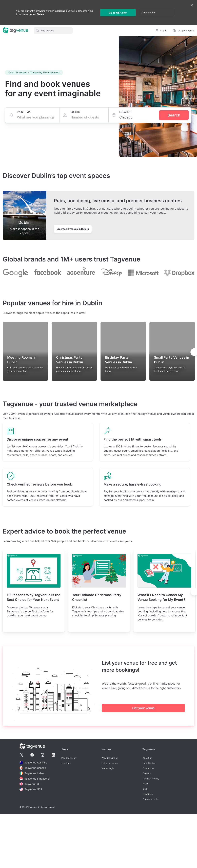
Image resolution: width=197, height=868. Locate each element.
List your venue (143, 708)
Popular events (150, 799)
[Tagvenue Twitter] (22, 755)
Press (145, 784)
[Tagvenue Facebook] (32, 755)
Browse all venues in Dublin (73, 229)
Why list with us (110, 758)
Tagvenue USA (31, 788)
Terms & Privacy (151, 778)
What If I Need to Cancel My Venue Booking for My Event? (161, 597)
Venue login (108, 768)
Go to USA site (118, 13)
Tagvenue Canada (33, 768)
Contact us (148, 768)
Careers (146, 773)
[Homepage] (15, 31)
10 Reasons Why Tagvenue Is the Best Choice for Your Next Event (34, 597)
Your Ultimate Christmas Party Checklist (97, 597)
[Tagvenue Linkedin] (53, 755)
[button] (53, 31)
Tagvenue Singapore (34, 778)
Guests (75, 112)
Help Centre (149, 763)
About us (147, 758)
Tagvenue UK (30, 783)
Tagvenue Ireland (32, 773)
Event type (24, 112)
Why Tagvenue (68, 758)
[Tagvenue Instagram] (43, 755)
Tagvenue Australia (33, 762)
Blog (145, 789)
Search (174, 115)
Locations (147, 794)
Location (125, 112)
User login (66, 763)
